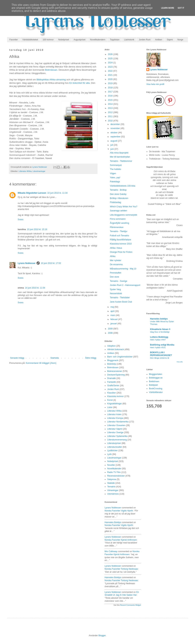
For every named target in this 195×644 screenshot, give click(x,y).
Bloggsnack (113, 360)
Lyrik (109, 454)
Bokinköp (112, 364)
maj (112, 307)
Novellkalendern (98, 40)
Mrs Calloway (111, 551)
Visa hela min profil (155, 84)
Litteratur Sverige (115, 432)
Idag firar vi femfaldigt (160, 332)
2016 (111, 96)
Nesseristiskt (116, 293)
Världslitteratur (156, 392)
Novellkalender (114, 469)
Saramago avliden (119, 211)
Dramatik (112, 378)
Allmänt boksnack (116, 349)
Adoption (111, 346)
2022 (111, 71)
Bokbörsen (154, 381)
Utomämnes (113, 494)
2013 (111, 108)
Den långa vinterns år (160, 358)
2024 (111, 63)
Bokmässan (113, 367)
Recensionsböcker (116, 476)
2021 (111, 75)
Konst (110, 400)
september (116, 137)
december (115, 124)
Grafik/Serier (113, 386)
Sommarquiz (116, 165)
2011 (111, 116)
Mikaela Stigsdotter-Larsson (32, 193)
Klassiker (112, 393)
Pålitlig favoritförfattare (120, 240)
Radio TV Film (114, 472)
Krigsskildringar (115, 404)
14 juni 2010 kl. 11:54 (35, 288)
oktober (114, 133)
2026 (111, 54)
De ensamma (116, 264)
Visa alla (180, 362)
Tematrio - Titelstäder (120, 298)
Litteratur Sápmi (115, 429)
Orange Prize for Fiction (121, 252)
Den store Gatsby (118, 194)
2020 (111, 79)
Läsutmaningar (39, 171)
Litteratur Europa (115, 418)
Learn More (168, 8)
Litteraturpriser (114, 443)
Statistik (111, 483)
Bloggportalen (156, 374)
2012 (111, 112)
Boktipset (153, 385)
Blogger (102, 636)
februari (114, 319)
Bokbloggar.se (156, 378)
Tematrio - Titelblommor (121, 161)
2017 (111, 92)
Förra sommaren (118, 219)
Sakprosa (112, 479)
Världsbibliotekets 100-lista (123, 186)
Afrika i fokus (116, 248)
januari (114, 324)
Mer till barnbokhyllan (120, 157)
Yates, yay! (115, 178)
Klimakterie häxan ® (160, 329)
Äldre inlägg (91, 358)
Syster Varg (115, 289)
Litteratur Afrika (25, 171)
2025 (111, 59)
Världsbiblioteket (30, 40)
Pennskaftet (115, 273)
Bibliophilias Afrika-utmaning (51, 80)
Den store (115, 277)
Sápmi (170, 40)
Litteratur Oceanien (116, 425)
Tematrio (111, 487)
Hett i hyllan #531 (158, 347)
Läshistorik (129, 40)
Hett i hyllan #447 (158, 340)
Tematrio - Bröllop (118, 190)
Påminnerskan (117, 227)
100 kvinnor (48, 40)
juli (112, 145)
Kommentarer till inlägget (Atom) (41, 363)
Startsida (55, 358)
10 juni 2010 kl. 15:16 (37, 229)
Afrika (113, 256)
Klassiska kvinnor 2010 (121, 244)
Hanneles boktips (113, 522)
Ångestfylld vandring (119, 223)
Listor (110, 407)
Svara (20, 220)
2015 (111, 100)
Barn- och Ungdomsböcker (120, 357)
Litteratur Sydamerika (117, 436)
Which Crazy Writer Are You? (124, 207)
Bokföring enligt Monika (162, 345)
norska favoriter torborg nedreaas (121, 569)
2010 (111, 121)
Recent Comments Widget (131, 605)
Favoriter (14, 40)
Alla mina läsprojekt (119, 153)
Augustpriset (80, 40)
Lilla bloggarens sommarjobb (123, 215)
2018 (111, 88)
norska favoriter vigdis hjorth (119, 511)
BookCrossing (156, 389)
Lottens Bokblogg (159, 337)
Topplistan (115, 40)
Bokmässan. (51, 70)
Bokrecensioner (115, 371)
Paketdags (115, 182)
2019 (111, 83)
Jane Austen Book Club (121, 302)
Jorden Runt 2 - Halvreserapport (125, 285)
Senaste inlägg (17, 358)
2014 (111, 104)
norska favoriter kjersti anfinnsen (121, 540)
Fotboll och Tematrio (119, 236)
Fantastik (112, 382)
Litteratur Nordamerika (118, 422)
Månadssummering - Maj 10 (123, 269)
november (115, 128)
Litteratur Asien (114, 414)
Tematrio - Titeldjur (119, 231)
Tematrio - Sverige (119, 281)
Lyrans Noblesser (27, 263)
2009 (111, 329)
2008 (111, 333)
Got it (181, 8)
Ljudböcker (112, 451)
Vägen (113, 173)
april (113, 311)
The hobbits (115, 169)
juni (112, 149)
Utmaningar (113, 490)
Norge (180, 40)
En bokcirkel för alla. (80, 83)
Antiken (159, 40)
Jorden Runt (145, 40)
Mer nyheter (116, 260)
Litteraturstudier (115, 447)
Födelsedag (115, 202)
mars (113, 315)
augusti (114, 141)
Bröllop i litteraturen (119, 198)
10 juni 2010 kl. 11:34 (57, 193)
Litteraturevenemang (117, 440)
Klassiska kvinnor (115, 396)
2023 (111, 67)
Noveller (111, 465)
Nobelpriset (64, 40)
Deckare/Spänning (116, 375)
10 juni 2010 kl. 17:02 (51, 263)
